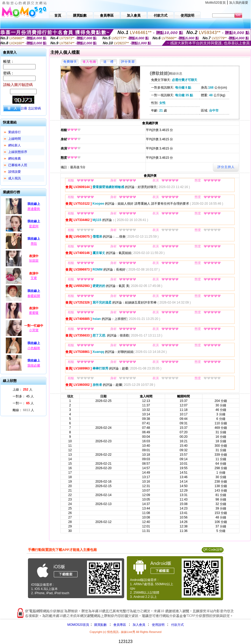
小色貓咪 (34, 348)
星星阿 (34, 226)
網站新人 (15, 145)
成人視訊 (15, 178)
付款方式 (177, 625)
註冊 (24, 108)
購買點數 (100, 625)
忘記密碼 (35, 108)
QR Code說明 (213, 550)
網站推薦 (15, 158)
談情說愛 (15, 172)
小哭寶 (34, 330)
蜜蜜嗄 (34, 313)
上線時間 (15, 139)
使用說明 (158, 625)
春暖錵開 (34, 296)
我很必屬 (34, 366)
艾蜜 (34, 278)
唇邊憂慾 (34, 209)
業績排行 (15, 132)
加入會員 (139, 625)
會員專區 (120, 625)
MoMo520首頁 (216, 3)
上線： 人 (23, 390)
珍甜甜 (34, 261)
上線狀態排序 (18, 152)
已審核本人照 (18, 165)
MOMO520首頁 (78, 625)
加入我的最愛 (239, 3)
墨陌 (34, 244)
